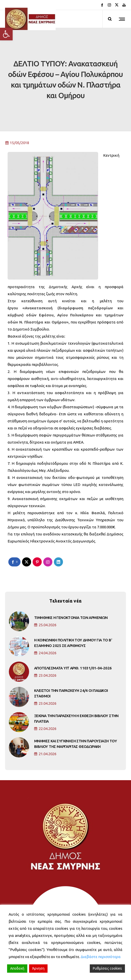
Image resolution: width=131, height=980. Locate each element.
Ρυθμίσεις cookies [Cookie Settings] (107, 968)
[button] (6, 34)
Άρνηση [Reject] (38, 968)
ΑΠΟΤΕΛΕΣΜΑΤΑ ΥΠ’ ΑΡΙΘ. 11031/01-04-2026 (73, 642)
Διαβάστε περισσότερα (101, 957)
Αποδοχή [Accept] (17, 968)
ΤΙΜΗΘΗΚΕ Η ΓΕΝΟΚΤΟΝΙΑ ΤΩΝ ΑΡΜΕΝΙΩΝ (71, 592)
